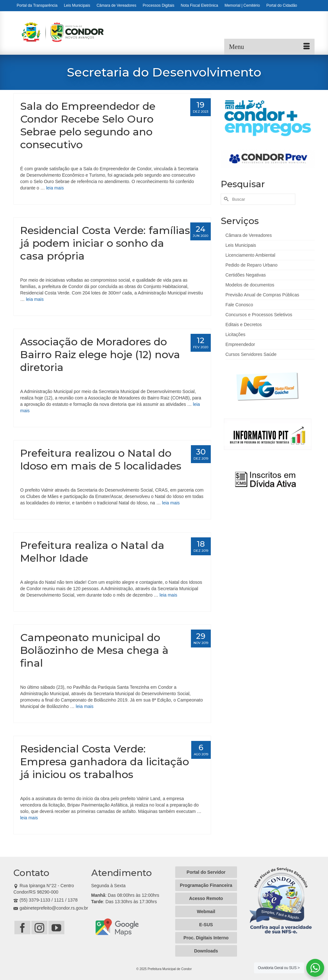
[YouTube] (56, 927)
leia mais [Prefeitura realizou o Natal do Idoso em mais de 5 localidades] (171, 503)
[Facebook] (22, 927)
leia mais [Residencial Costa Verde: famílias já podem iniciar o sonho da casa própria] (35, 299)
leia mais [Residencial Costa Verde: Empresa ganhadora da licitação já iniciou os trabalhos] (29, 818)
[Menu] (269, 47)
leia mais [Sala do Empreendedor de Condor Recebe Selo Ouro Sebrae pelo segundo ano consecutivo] (55, 188)
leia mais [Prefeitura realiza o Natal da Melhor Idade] (168, 595)
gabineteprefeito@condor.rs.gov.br (51, 908)
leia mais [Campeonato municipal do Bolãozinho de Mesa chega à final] (85, 706)
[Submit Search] (225, 199)
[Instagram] (39, 927)
